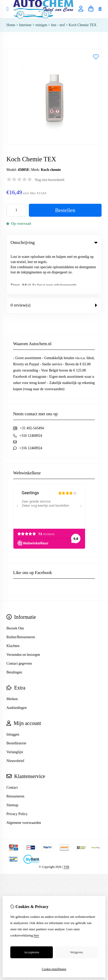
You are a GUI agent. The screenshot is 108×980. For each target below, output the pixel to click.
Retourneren (15, 752)
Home (11, 25)
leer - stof (58, 25)
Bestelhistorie (16, 699)
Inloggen (13, 690)
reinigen (42, 25)
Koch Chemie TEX (83, 25)
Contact (12, 743)
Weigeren (76, 952)
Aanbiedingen (17, 664)
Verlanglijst (15, 708)
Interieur (25, 25)
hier (36, 935)
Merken (12, 655)
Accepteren (32, 952)
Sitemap (12, 761)
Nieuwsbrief (15, 717)
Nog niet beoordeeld (49, 180)
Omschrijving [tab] (54, 242)
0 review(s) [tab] (54, 261)
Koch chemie (51, 170)
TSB (66, 823)
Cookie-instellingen (54, 969)
